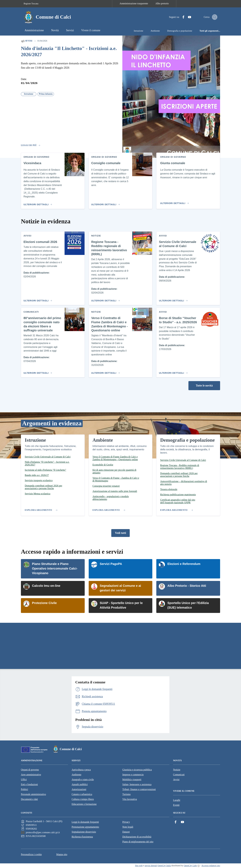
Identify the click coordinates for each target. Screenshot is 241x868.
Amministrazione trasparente (134, 3)
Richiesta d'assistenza (82, 837)
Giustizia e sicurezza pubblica (137, 770)
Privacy (126, 822)
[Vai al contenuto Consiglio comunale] (105, 203)
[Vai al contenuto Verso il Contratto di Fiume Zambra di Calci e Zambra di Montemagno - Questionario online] (105, 372)
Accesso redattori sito (211, 866)
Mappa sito (62, 854)
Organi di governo (30, 770)
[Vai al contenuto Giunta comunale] (175, 202)
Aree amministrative (31, 775)
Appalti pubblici (80, 784)
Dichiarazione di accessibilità (137, 837)
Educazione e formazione (84, 804)
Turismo (126, 794)
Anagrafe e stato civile (83, 779)
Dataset (126, 832)
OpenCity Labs (190, 866)
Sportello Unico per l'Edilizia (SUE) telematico (188, 605)
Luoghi (177, 800)
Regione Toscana (31, 4)
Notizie (177, 770)
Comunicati (179, 775)
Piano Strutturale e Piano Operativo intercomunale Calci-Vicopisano (55, 568)
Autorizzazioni (79, 789)
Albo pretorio (162, 3)
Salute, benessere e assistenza (137, 784)
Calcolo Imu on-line (46, 586)
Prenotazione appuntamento (85, 827)
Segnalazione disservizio (84, 832)
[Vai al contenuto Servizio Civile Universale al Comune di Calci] (173, 299)
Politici (24, 789)
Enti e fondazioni (29, 784)
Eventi (176, 805)
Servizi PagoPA (111, 564)
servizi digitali (151, 866)
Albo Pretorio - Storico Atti (187, 586)
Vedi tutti (120, 533)
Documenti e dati (29, 799)
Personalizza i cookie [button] (31, 854)
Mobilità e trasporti (132, 779)
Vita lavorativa (130, 799)
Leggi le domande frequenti (85, 822)
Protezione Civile (44, 603)
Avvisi (27, 41)
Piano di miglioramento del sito (138, 842)
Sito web (139, 866)
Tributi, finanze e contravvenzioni (139, 789)
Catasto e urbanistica (82, 794)
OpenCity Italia (164, 866)
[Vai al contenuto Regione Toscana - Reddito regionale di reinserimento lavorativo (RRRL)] (105, 299)
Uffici (24, 779)
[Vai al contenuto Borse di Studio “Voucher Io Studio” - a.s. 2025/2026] (173, 372)
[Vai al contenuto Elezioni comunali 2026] (37, 299)
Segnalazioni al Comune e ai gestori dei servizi (120, 588)
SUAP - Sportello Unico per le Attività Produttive (121, 605)
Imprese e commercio (133, 775)
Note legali (128, 827)
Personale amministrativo (33, 794)
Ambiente (76, 775)
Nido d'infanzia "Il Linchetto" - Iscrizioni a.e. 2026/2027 (69, 51)
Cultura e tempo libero (83, 799)
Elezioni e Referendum (184, 564)
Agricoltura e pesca (81, 770)
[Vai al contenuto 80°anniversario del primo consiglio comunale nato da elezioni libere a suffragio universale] (37, 372)
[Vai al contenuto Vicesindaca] (37, 203)
